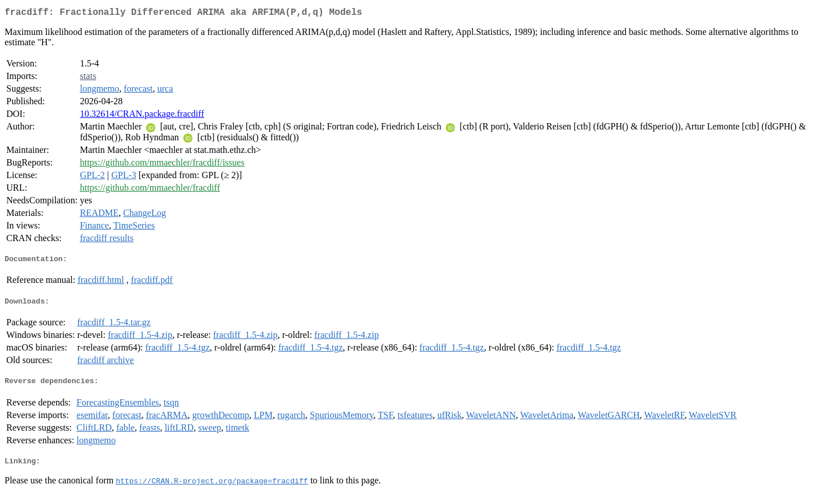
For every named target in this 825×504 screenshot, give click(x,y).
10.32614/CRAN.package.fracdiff (142, 116)
